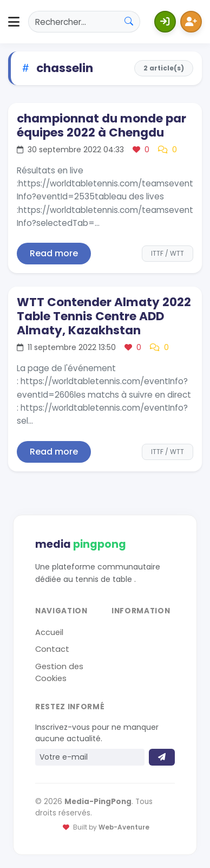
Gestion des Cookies (59, 672)
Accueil (49, 632)
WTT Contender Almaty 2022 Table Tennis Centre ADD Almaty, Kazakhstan (104, 316)
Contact (52, 649)
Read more (54, 253)
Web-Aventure (124, 827)
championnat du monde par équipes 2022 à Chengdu (101, 125)
